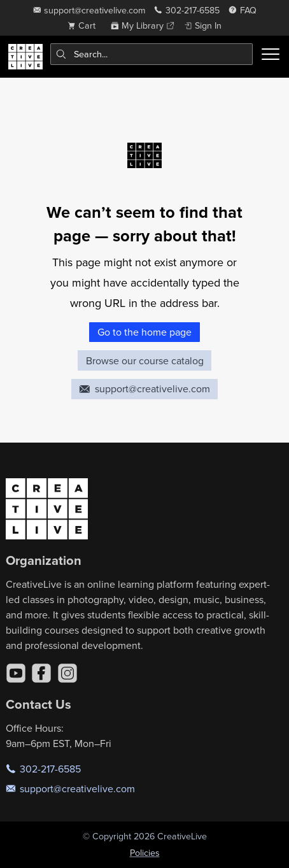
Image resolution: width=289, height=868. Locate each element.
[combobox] (152, 54)
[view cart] (84, 26)
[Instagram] (67, 673)
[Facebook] (41, 673)
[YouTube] (16, 673)
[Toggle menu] (271, 54)
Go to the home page (144, 332)
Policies (145, 853)
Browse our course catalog (145, 360)
